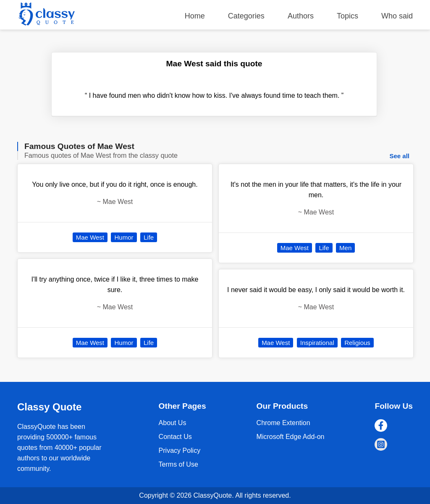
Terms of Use (178, 464)
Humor (124, 237)
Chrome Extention (283, 423)
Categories (246, 16)
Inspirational (317, 343)
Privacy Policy (180, 450)
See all (399, 156)
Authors (301, 16)
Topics (347, 16)
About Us (173, 423)
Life (149, 237)
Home (195, 16)
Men (345, 248)
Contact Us (175, 437)
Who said (397, 16)
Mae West (90, 237)
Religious (357, 343)
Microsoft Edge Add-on (291, 437)
